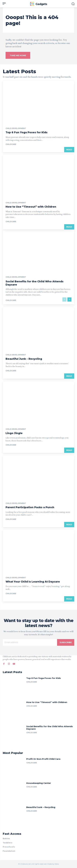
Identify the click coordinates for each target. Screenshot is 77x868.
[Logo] (39, 4)
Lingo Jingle (14, 433)
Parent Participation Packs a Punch (30, 507)
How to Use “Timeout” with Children (31, 207)
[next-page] (69, 300)
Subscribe (66, 642)
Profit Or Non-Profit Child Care (43, 759)
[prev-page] (64, 300)
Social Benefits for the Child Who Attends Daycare (50, 728)
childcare (11, 144)
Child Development (16, 128)
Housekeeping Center (39, 783)
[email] (30, 642)
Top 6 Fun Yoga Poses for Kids (27, 132)
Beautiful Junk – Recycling (24, 359)
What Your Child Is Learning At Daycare (33, 582)
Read (69, 150)
